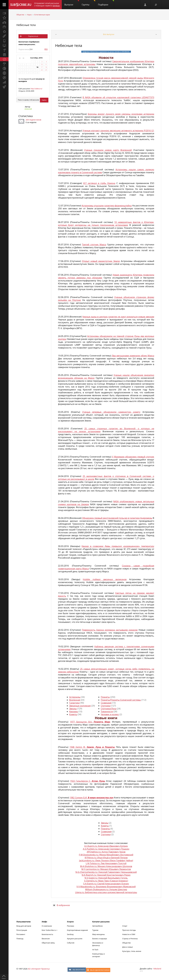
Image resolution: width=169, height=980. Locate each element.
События (71, 943)
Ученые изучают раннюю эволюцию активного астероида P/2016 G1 (118, 131)
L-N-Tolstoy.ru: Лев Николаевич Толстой (106, 863)
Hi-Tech (95, 950)
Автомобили (97, 926)
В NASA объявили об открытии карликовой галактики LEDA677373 (118, 97)
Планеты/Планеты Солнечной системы (121, 700)
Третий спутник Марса (94, 245)
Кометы (73, 714)
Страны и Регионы (130, 939)
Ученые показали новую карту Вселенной (108, 150)
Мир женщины (98, 934)
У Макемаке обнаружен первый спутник (133, 457)
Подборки (106, 3)
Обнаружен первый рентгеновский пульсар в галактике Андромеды (117, 518)
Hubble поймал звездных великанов (105, 579)
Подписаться (33, 36)
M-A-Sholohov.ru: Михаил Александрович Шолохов (106, 866)
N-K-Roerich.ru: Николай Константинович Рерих (106, 875)
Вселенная (75, 700)
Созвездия (106, 703)
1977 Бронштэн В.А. (90, 722)
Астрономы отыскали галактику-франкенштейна (107, 206)
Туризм (95, 930)
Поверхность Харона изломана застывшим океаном (110, 630)
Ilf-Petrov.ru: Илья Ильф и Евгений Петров (106, 858)
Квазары (74, 712)
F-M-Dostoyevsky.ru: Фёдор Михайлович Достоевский (106, 855)
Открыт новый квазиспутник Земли (101, 261)
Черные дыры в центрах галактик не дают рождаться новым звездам (118, 317)
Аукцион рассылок (75, 939)
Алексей (28, 109)
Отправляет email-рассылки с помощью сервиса (47, 4)
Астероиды (75, 697)
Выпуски (72, 3)
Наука (29, 15)
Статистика (25, 116)
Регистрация (22, 930)
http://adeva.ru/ (36, 89)
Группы (88, 3)
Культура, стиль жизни (132, 951)
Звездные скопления (80, 706)
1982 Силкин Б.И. (92, 798)
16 (37, 67)
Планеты (105, 697)
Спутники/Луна (109, 709)
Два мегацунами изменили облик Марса (133, 356)
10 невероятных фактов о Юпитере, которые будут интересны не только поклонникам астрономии (106, 224)
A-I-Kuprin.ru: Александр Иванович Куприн (106, 846)
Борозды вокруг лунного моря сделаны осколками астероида (121, 114)
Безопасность (47, 934)
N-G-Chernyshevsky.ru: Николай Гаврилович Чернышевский (106, 872)
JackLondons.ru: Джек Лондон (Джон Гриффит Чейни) (106, 860)
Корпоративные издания (77, 930)
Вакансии (46, 939)
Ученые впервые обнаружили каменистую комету (111, 412)
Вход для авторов (24, 926)
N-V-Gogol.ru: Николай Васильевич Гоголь (106, 878)
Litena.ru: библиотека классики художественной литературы (106, 892)
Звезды (73, 709)
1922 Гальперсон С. (88, 781)
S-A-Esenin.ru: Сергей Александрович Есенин (106, 884)
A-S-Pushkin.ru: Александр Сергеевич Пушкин (106, 849)
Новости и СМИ (129, 934)
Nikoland (157, 969)
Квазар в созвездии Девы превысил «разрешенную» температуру (118, 546)
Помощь (20, 939)
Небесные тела (26, 25)
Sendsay (70, 934)
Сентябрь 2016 (37, 58)
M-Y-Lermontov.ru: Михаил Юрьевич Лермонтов (106, 869)
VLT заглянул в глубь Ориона (99, 183)
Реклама (71, 926)
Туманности (107, 712)
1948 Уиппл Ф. (92, 747)
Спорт (125, 926)
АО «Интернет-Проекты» (39, 969)
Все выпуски (109, 34)
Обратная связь (48, 943)
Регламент (21, 934)
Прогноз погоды (129, 930)
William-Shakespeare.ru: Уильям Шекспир (106, 889)
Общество (20, 15)
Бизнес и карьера (100, 939)
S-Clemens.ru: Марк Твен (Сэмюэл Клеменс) (106, 881)
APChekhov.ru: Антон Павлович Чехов (106, 852)
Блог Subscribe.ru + (50, 930)
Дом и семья (127, 947)
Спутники (106, 706)
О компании (47, 926)
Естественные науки (42, 15)
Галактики (75, 703)
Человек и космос (110, 714)
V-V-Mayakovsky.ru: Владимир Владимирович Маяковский (106, 887)
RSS (46, 49)
